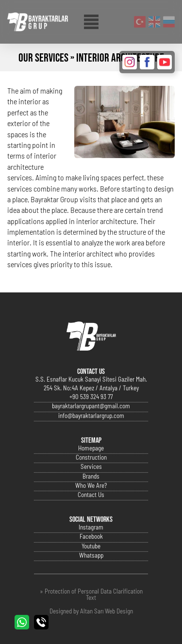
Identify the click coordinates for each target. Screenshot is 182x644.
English (154, 22)
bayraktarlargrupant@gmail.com (91, 426)
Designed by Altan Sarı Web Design (91, 612)
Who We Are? (91, 505)
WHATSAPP (22, 622)
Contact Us (91, 514)
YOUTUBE (165, 62)
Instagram (91, 547)
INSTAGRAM (130, 62)
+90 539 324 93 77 (91, 416)
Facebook (91, 556)
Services (91, 486)
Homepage (91, 468)
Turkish (140, 22)
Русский (169, 22)
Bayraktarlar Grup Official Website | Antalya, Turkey (38, 22)
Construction (91, 477)
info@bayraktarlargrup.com (91, 435)
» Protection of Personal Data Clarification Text (91, 595)
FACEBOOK (147, 62)
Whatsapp (91, 574)
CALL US (41, 622)
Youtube (91, 565)
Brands (91, 495)
